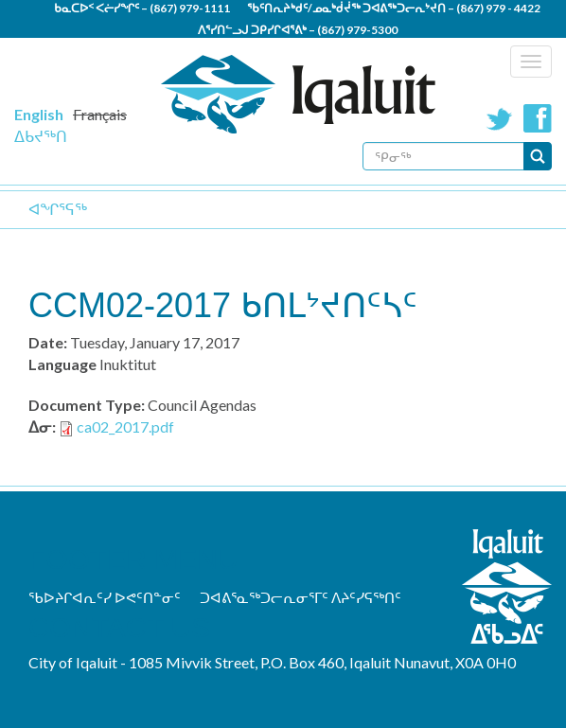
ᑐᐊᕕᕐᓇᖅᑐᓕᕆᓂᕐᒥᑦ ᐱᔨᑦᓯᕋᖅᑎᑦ (301, 597)
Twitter (500, 118)
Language (62, 364)
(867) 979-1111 (190, 8)
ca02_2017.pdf (125, 426)
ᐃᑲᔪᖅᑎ (41, 136)
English (39, 114)
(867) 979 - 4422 (498, 8)
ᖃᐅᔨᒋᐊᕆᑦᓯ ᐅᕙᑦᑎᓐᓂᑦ (105, 597)
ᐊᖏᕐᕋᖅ (58, 209)
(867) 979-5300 (357, 30)
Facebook (538, 118)
